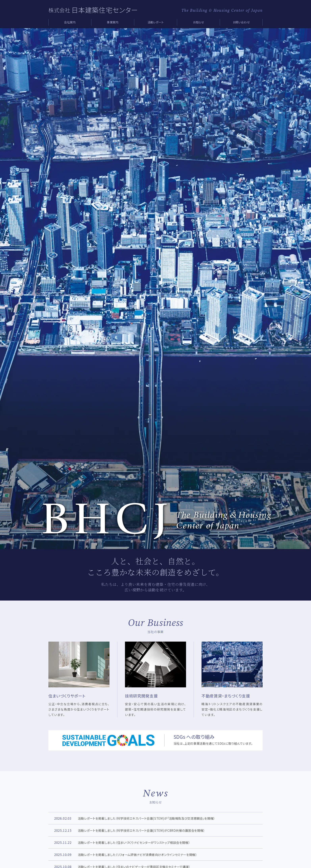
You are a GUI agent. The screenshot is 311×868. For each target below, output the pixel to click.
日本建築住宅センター (105, 10)
